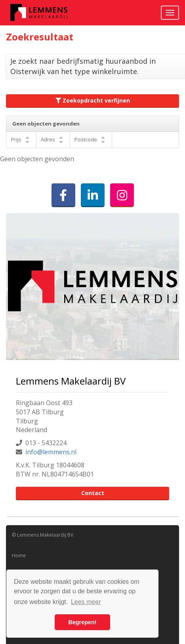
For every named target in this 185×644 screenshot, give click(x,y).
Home (19, 555)
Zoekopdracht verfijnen (93, 100)
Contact (93, 493)
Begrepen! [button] (82, 622)
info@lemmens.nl (51, 452)
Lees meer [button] (86, 602)
